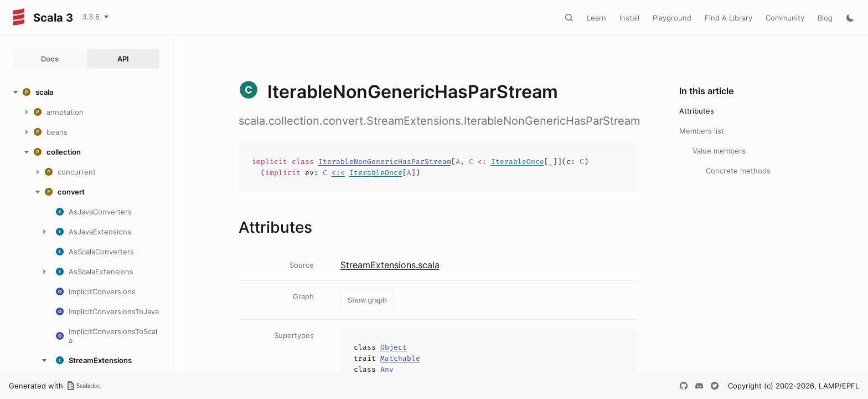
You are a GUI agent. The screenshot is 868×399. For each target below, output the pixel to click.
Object (394, 347)
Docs (50, 59)
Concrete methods (738, 171)
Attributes (697, 111)
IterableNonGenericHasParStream (385, 162)
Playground (672, 18)
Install (629, 18)
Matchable (400, 358)
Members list (702, 131)
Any (387, 369)
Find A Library (728, 18)
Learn (596, 18)
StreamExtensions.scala (390, 265)
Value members (719, 151)
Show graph (367, 300)
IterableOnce (518, 162)
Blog (825, 18)
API (123, 59)
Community (785, 18)
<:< (338, 173)
